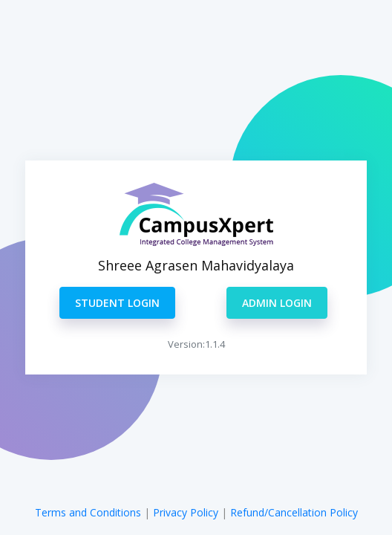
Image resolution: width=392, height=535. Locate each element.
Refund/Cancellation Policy (294, 512)
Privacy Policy (187, 512)
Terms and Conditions (88, 512)
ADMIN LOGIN (277, 303)
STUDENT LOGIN (117, 303)
